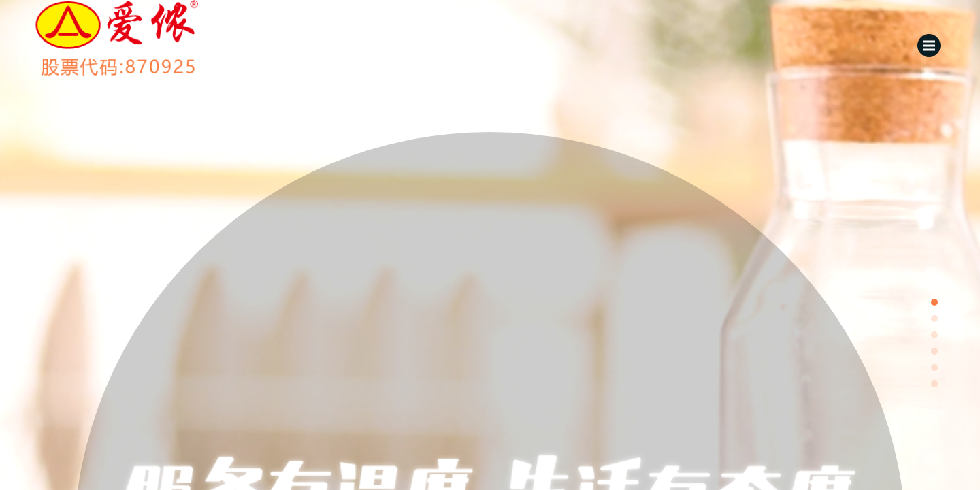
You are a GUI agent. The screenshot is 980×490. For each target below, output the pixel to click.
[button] (934, 302)
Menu (932, 41)
